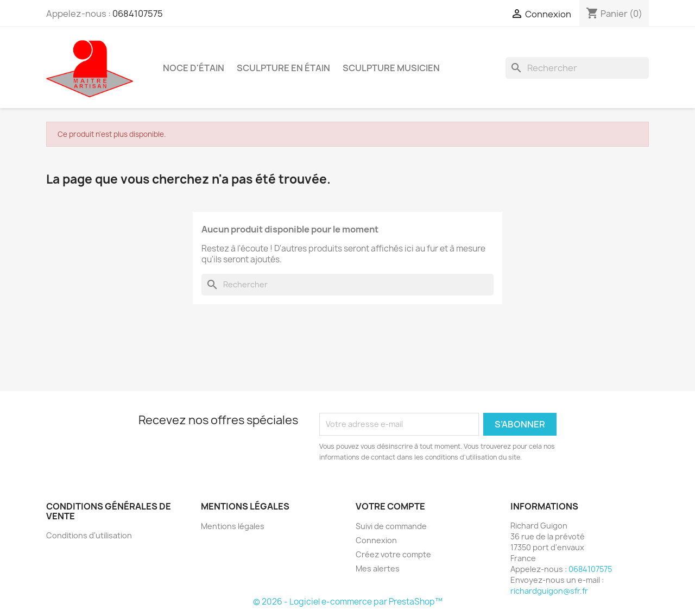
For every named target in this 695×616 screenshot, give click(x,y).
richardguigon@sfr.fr (549, 591)
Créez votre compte (393, 554)
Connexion (376, 540)
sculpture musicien (391, 68)
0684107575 (138, 14)
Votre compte (390, 506)
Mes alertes (378, 568)
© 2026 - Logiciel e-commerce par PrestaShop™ (348, 602)
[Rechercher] (577, 68)
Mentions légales (233, 526)
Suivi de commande (391, 526)
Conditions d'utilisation (89, 535)
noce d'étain (194, 68)
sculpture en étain (283, 68)
